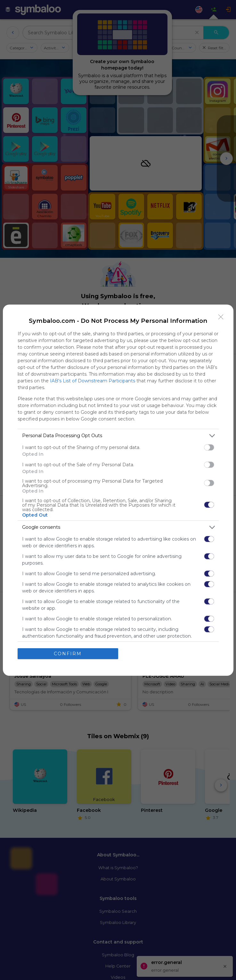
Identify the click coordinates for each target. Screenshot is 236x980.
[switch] (209, 447)
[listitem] (118, 436)
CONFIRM (68, 654)
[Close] (221, 317)
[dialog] (118, 490)
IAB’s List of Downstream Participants (93, 381)
